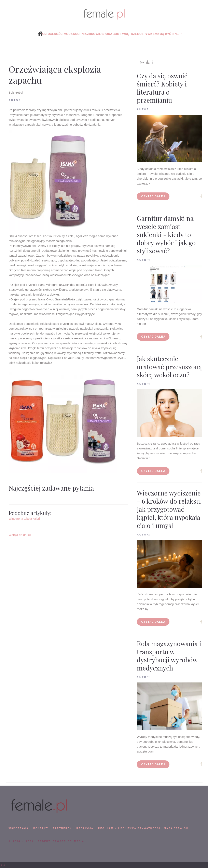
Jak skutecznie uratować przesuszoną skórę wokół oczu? (169, 367)
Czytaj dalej (153, 196)
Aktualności (52, 34)
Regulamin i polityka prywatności (129, 828)
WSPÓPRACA (19, 828)
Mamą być (163, 34)
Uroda (107, 34)
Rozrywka (146, 34)
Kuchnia (80, 34)
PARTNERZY (62, 828)
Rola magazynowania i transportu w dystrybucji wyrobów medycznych (169, 656)
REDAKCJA (85, 828)
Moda (68, 34)
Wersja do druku (20, 535)
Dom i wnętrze (125, 34)
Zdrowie (94, 34)
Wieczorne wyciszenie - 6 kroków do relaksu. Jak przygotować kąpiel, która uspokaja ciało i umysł (169, 509)
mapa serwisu (176, 828)
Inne (175, 34)
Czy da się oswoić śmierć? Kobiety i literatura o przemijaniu (162, 88)
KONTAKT (41, 828)
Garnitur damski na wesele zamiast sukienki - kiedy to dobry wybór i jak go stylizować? (166, 234)
